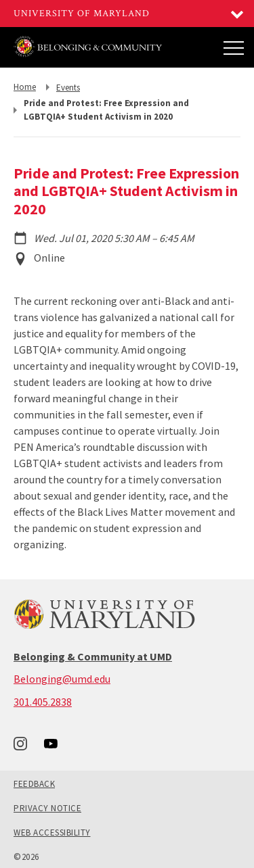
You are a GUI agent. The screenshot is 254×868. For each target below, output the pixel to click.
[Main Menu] (234, 47)
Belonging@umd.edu (62, 679)
